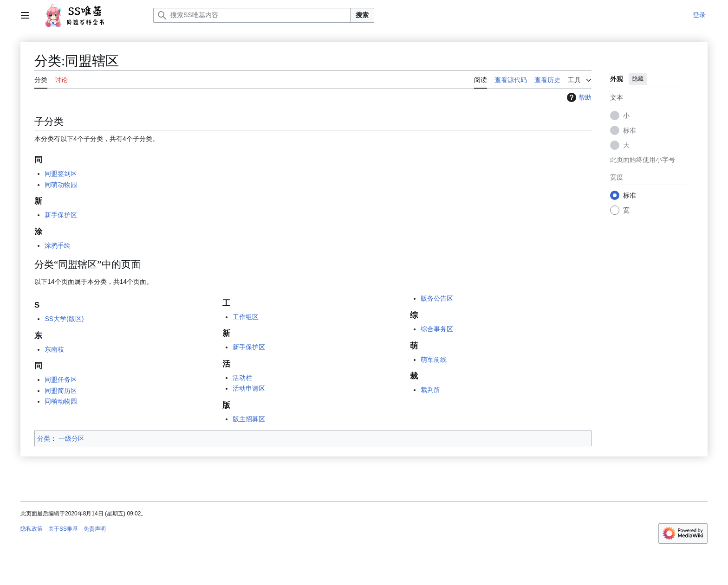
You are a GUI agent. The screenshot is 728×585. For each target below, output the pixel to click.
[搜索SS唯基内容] (252, 15)
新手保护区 (61, 215)
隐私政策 (32, 529)
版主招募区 (249, 419)
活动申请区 (249, 388)
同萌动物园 (61, 185)
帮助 (578, 97)
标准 (630, 130)
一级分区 (71, 438)
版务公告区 (437, 298)
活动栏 (242, 378)
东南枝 (54, 349)
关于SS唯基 (63, 529)
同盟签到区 (61, 174)
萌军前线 (434, 360)
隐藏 (638, 79)
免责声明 (95, 529)
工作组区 (246, 317)
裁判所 (430, 390)
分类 (44, 438)
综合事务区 (437, 329)
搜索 (362, 15)
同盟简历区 (61, 391)
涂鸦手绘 (58, 245)
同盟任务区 (61, 379)
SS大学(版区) (64, 319)
